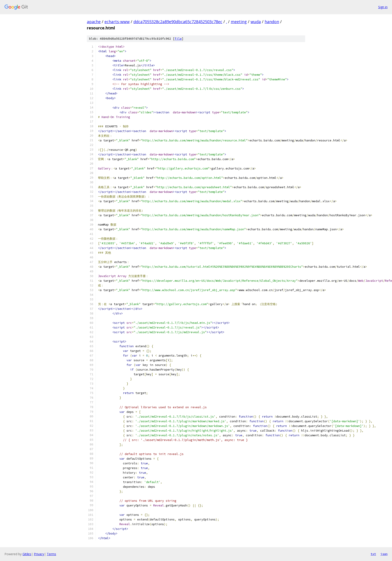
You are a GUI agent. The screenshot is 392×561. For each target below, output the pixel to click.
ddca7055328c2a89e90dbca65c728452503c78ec (178, 22)
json (384, 554)
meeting (239, 22)
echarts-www (117, 22)
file (178, 39)
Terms (51, 554)
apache (94, 22)
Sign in (383, 7)
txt (373, 554)
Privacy (39, 554)
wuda (256, 22)
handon (272, 22)
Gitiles (27, 554)
